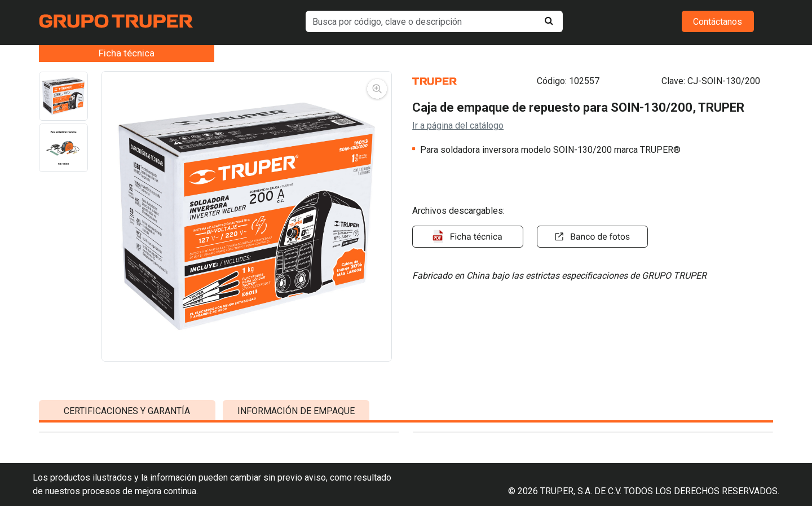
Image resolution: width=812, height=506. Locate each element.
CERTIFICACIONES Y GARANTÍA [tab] (127, 470)
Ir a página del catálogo (458, 126)
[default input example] (434, 21)
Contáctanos (718, 22)
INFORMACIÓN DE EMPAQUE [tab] (296, 470)
